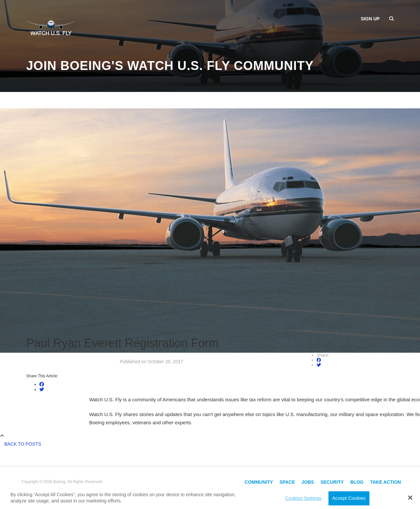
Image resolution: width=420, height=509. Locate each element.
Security (332, 482)
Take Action (386, 482)
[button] (410, 498)
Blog (357, 482)
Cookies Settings (303, 498)
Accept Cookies (349, 498)
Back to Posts (23, 444)
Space (287, 482)
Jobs (308, 482)
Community (259, 482)
